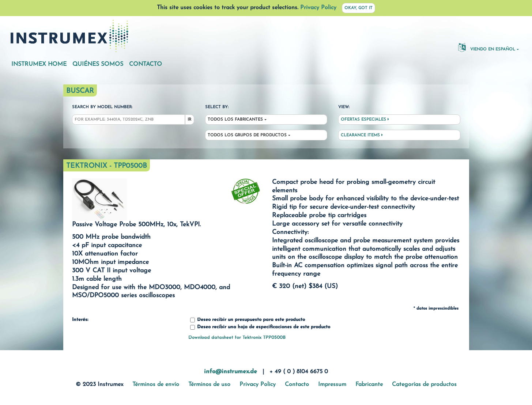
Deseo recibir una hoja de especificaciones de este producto (260, 327)
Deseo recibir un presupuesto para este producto (248, 320)
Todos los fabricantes (235, 120)
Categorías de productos (424, 385)
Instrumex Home (39, 64)
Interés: (80, 320)
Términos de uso (209, 385)
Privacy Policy (318, 8)
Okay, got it (359, 8)
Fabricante (369, 385)
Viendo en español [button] (487, 47)
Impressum (332, 385)
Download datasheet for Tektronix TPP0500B (237, 338)
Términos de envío (156, 385)
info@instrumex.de (231, 372)
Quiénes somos (98, 64)
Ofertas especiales (365, 120)
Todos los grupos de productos (247, 135)
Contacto (146, 64)
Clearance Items (362, 135)
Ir (189, 120)
